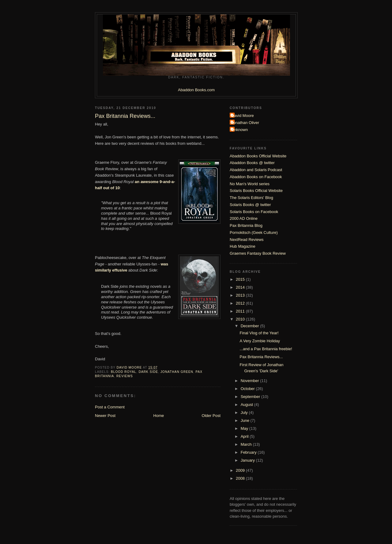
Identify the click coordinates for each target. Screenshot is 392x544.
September (251, 397)
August (247, 405)
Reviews (125, 376)
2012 (241, 303)
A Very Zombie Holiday (260, 341)
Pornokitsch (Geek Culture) (254, 233)
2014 (241, 287)
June (246, 420)
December (251, 326)
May (245, 428)
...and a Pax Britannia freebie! (266, 349)
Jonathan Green (177, 372)
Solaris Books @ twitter (250, 205)
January (248, 460)
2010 (241, 319)
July (245, 413)
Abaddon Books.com (196, 90)
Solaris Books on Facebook (254, 212)
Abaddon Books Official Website (258, 156)
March (247, 444)
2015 (241, 279)
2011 (241, 311)
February (249, 452)
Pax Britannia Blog (246, 225)
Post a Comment (110, 407)
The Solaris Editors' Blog (251, 198)
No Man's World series (250, 184)
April (245, 436)
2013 (241, 295)
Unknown (239, 130)
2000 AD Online (244, 218)
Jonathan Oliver (245, 123)
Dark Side (149, 372)
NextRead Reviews (247, 240)
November (251, 381)
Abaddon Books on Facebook (256, 177)
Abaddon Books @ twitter (252, 163)
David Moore (243, 116)
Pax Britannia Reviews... (261, 357)
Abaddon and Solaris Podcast (256, 170)
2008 (241, 478)
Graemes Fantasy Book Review (258, 253)
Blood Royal (124, 372)
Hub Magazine (243, 246)
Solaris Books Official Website (256, 191)
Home (159, 416)
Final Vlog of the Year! (259, 333)
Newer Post (105, 416)
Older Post (211, 416)
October (248, 389)
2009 (241, 470)
